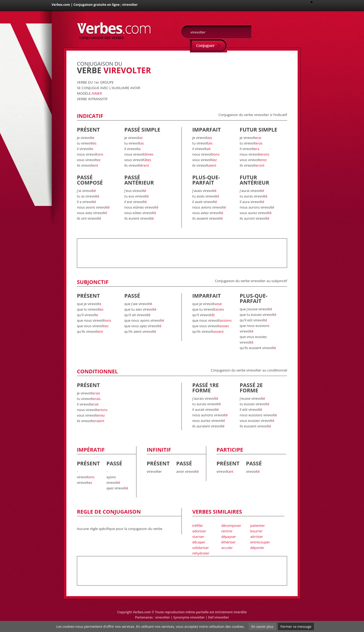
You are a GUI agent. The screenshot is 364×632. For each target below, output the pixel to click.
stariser (198, 537)
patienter (258, 525)
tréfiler (198, 525)
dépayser (229, 537)
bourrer (256, 531)
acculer (227, 548)
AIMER (97, 93)
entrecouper (260, 542)
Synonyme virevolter (189, 617)
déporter (257, 548)
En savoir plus (262, 626)
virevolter (163, 617)
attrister (257, 537)
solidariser (201, 548)
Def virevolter (218, 617)
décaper (199, 542)
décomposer (231, 525)
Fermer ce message (296, 626)
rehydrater (201, 553)
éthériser (228, 542)
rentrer (227, 531)
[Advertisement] (225, 69)
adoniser (199, 531)
